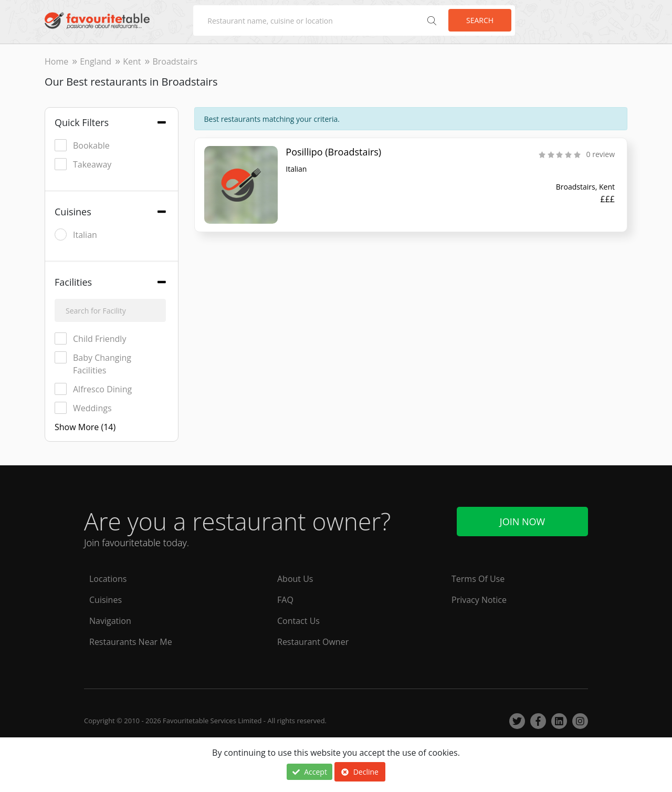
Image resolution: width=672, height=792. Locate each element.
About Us (295, 579)
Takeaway (83, 164)
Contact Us (298, 621)
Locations (108, 579)
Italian (76, 235)
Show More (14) (85, 427)
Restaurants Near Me (131, 642)
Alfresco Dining (93, 389)
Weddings (83, 408)
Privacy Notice (479, 600)
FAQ (285, 600)
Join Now (522, 522)
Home (56, 61)
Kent (132, 61)
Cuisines (106, 600)
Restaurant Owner (313, 642)
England (96, 61)
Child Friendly (90, 338)
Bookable (82, 145)
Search (480, 20)
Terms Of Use (478, 579)
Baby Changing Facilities (93, 364)
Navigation (110, 621)
